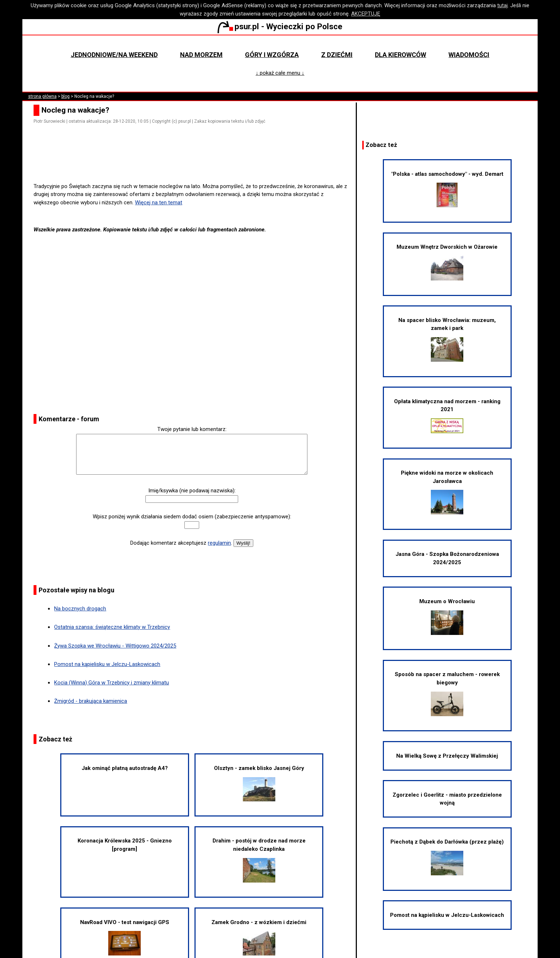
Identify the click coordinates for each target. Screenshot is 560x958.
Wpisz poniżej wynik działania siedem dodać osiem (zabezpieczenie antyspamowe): (192, 517)
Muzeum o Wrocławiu (447, 617)
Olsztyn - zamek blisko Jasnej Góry (259, 783)
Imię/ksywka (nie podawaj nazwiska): (192, 491)
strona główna (42, 96)
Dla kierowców (401, 55)
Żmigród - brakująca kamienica (91, 701)
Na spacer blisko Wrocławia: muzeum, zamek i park (447, 339)
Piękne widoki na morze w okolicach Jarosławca (447, 492)
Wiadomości (469, 55)
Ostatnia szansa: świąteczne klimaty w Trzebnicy (112, 627)
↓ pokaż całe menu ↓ (280, 73)
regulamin (219, 543)
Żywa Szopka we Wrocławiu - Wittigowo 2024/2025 (115, 646)
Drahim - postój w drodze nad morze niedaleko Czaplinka (259, 860)
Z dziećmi (337, 55)
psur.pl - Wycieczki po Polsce (280, 26)
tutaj (502, 5)
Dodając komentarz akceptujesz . (181, 543)
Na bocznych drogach (80, 609)
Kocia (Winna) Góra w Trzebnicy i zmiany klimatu (111, 683)
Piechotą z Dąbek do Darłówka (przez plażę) (447, 857)
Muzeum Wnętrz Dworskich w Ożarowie (447, 262)
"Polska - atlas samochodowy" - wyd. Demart (447, 189)
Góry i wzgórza (272, 55)
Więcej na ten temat (159, 203)
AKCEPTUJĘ (366, 14)
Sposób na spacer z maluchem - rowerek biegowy (447, 693)
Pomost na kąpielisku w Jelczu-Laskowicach (107, 664)
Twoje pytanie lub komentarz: (192, 429)
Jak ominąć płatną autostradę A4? (125, 768)
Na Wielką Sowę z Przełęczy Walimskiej (447, 756)
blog (65, 96)
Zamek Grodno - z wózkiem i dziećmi (259, 937)
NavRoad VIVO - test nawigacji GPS (125, 937)
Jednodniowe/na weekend (114, 55)
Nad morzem (201, 55)
